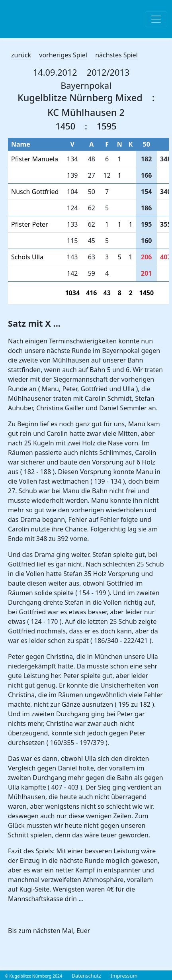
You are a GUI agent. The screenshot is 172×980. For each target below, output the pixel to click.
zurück (21, 55)
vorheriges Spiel (63, 55)
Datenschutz (86, 976)
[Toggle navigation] (156, 19)
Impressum (124, 976)
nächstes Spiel (116, 55)
